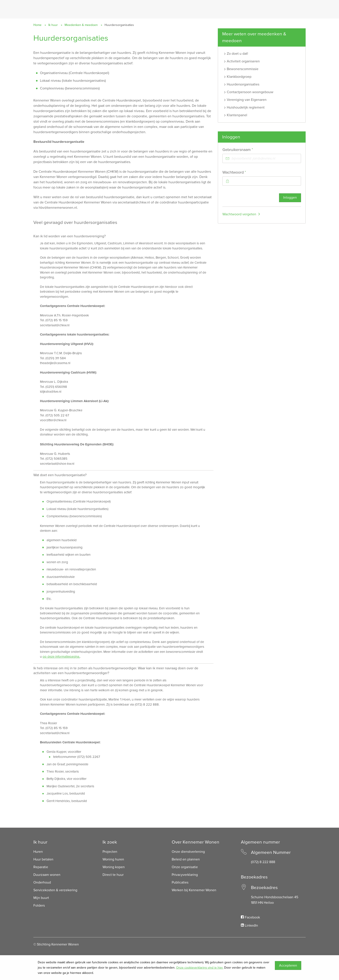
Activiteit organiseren (243, 61)
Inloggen (290, 198)
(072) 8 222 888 (263, 862)
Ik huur (53, 25)
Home (37, 25)
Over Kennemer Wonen (196, 842)
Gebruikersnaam (246, 150)
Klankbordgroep (239, 77)
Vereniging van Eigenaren (247, 100)
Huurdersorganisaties (243, 84)
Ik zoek (110, 842)
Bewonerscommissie (243, 69)
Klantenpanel (237, 115)
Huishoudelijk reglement (246, 107)
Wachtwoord (242, 172)
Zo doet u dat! (237, 54)
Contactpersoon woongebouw (250, 92)
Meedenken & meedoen (81, 25)
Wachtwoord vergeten (239, 214)
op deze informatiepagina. (61, 657)
